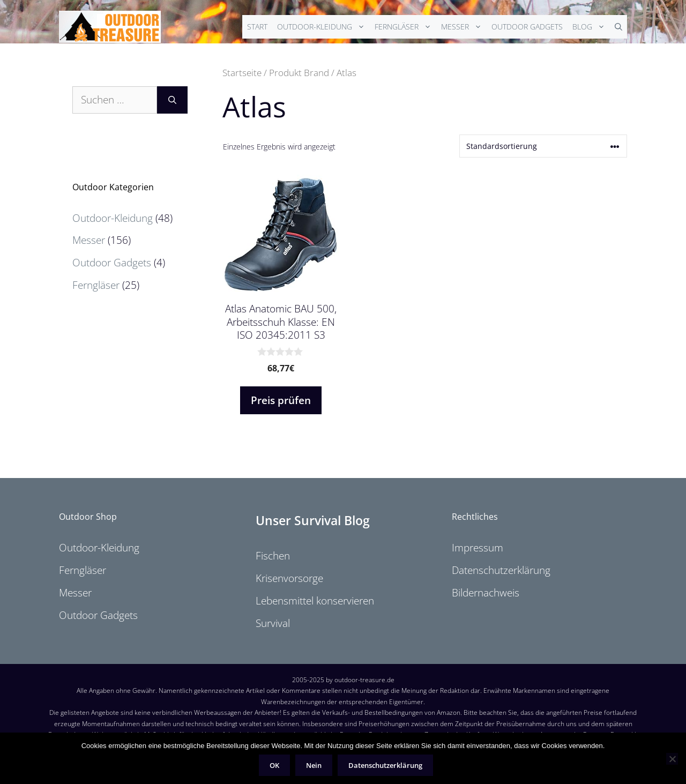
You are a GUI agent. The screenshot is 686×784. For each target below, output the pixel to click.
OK (274, 765)
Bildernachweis (486, 593)
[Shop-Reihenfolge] (543, 146)
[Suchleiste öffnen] (618, 27)
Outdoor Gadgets (527, 27)
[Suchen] (172, 100)
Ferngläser (405, 27)
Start (257, 27)
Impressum (478, 548)
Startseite (242, 72)
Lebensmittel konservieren (315, 601)
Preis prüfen (281, 400)
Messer (464, 27)
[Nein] (672, 759)
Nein (314, 765)
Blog (591, 27)
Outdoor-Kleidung (323, 27)
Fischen (273, 556)
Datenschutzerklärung (501, 570)
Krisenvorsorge (289, 578)
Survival (273, 623)
